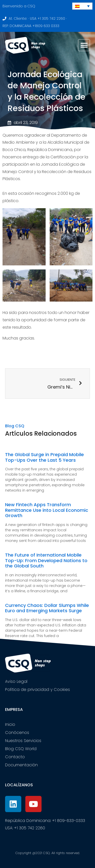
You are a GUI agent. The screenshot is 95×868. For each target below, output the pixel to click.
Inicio (10, 724)
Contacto (15, 757)
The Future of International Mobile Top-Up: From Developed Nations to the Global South (46, 560)
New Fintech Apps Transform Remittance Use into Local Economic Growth (47, 510)
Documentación (21, 765)
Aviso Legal (16, 681)
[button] (84, 45)
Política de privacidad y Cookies (37, 690)
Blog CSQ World (21, 749)
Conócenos (17, 733)
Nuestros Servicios (23, 741)
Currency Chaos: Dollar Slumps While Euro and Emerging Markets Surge (47, 608)
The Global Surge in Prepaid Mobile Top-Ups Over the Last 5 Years (44, 457)
